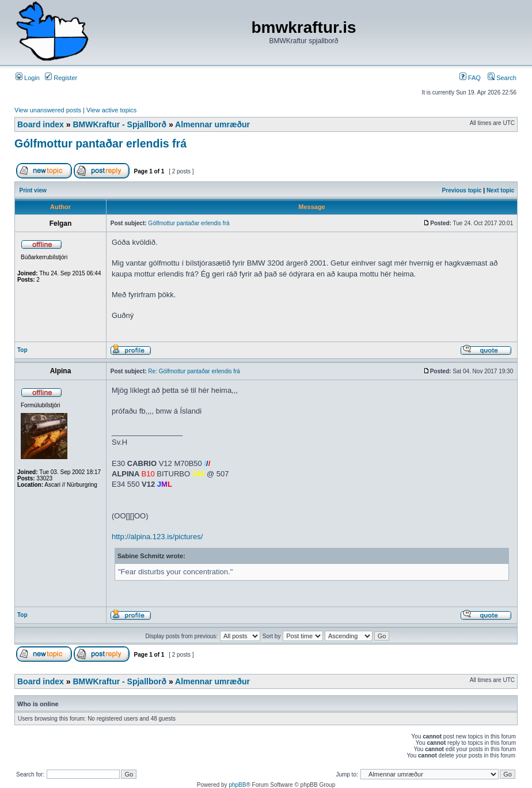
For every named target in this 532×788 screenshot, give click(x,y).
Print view (33, 190)
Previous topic (462, 190)
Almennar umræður (212, 124)
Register (61, 78)
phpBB (237, 785)
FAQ (470, 78)
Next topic (500, 190)
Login (28, 78)
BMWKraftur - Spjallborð (119, 124)
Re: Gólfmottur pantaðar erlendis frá (194, 371)
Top (22, 350)
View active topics (111, 110)
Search (502, 78)
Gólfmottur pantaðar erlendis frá (100, 143)
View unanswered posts (48, 110)
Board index (41, 124)
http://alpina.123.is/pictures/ (157, 537)
